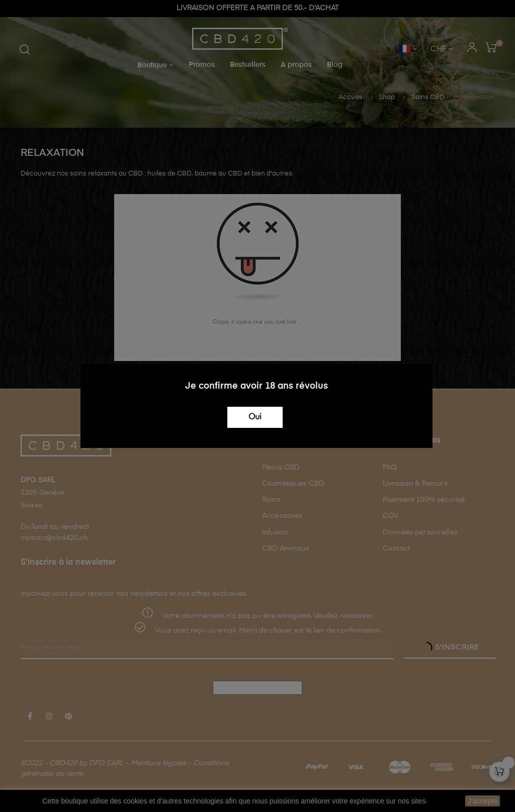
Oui (255, 417)
